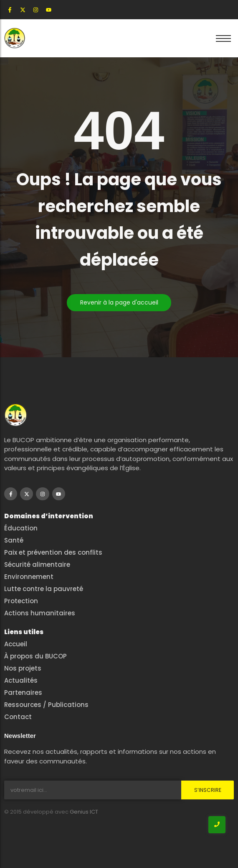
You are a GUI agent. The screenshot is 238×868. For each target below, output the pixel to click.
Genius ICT (84, 812)
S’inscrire (208, 790)
